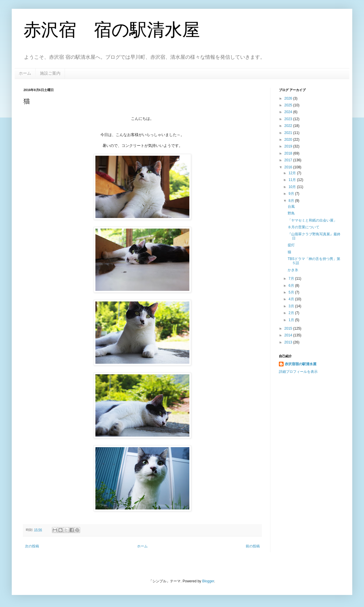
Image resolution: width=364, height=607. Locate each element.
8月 (292, 201)
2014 (289, 335)
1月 (292, 320)
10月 (293, 187)
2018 (289, 153)
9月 (292, 194)
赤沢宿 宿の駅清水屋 (112, 30)
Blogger (208, 581)
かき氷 (293, 270)
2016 (289, 167)
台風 (291, 207)
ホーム (25, 73)
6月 (292, 286)
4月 (292, 299)
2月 (292, 313)
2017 (289, 160)
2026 (289, 98)
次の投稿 (32, 546)
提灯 (291, 245)
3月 (292, 306)
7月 (292, 279)
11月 (293, 180)
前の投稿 (253, 546)
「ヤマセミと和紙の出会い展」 (312, 220)
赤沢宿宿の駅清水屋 (301, 364)
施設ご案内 (50, 73)
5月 (292, 292)
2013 (289, 342)
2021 (289, 133)
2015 (289, 328)
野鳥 (291, 213)
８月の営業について (304, 227)
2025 (289, 105)
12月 (293, 173)
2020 (289, 140)
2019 (289, 146)
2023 (289, 119)
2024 (289, 112)
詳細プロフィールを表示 (298, 372)
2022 (289, 126)
